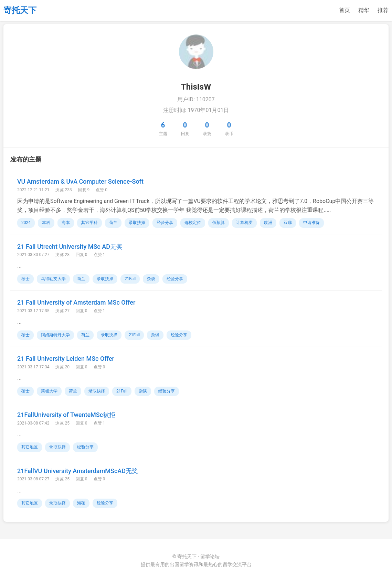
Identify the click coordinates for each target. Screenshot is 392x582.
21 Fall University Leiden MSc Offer (66, 359)
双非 (288, 223)
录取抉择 (137, 223)
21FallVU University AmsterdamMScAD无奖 (78, 471)
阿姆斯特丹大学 (55, 335)
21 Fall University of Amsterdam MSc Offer (76, 302)
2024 (26, 223)
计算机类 (244, 223)
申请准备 (311, 223)
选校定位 (193, 223)
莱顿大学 (49, 391)
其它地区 (30, 447)
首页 (345, 10)
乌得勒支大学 (53, 279)
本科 (46, 223)
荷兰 (113, 223)
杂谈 (151, 279)
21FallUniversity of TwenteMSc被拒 (66, 415)
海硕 (81, 503)
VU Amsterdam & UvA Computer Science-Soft (80, 181)
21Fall (130, 279)
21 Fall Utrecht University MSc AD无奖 (70, 247)
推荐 (383, 10)
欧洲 (268, 223)
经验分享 (165, 223)
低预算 (219, 223)
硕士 (25, 279)
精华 (364, 10)
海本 (66, 223)
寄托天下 (20, 10)
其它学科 (89, 223)
